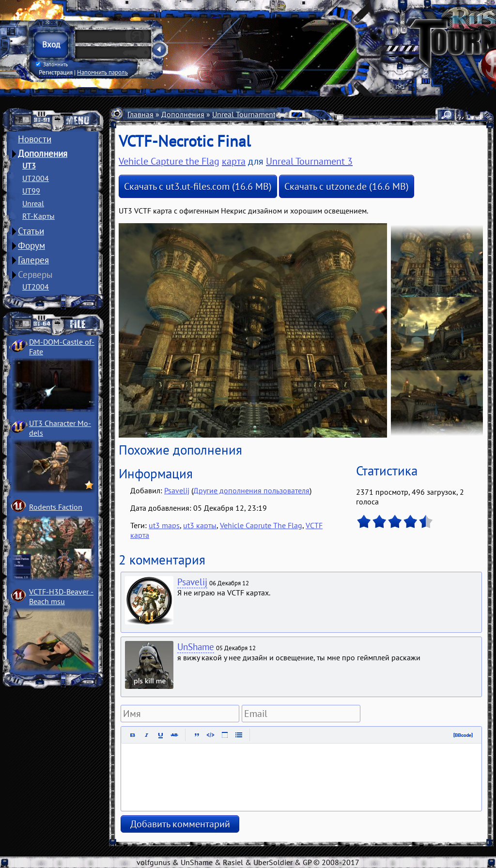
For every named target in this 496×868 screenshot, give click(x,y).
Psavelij (177, 490)
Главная (140, 114)
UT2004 (36, 178)
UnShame (196, 647)
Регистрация (56, 72)
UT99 (31, 191)
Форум (31, 245)
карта (234, 161)
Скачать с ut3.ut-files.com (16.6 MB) (198, 186)
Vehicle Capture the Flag (169, 161)
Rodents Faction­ (56, 507)
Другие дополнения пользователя (251, 490)
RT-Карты (39, 216)
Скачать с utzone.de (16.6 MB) (347, 186)
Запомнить (52, 64)
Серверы (35, 274)
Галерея (33, 260)
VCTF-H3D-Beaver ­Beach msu (61, 596)
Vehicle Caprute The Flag (261, 525)
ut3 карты (200, 525)
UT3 (29, 166)
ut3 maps (164, 525)
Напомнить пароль (102, 72)
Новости (35, 139)
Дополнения (43, 153)
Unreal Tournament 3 (247, 114)
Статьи (31, 231)
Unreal (33, 203)
